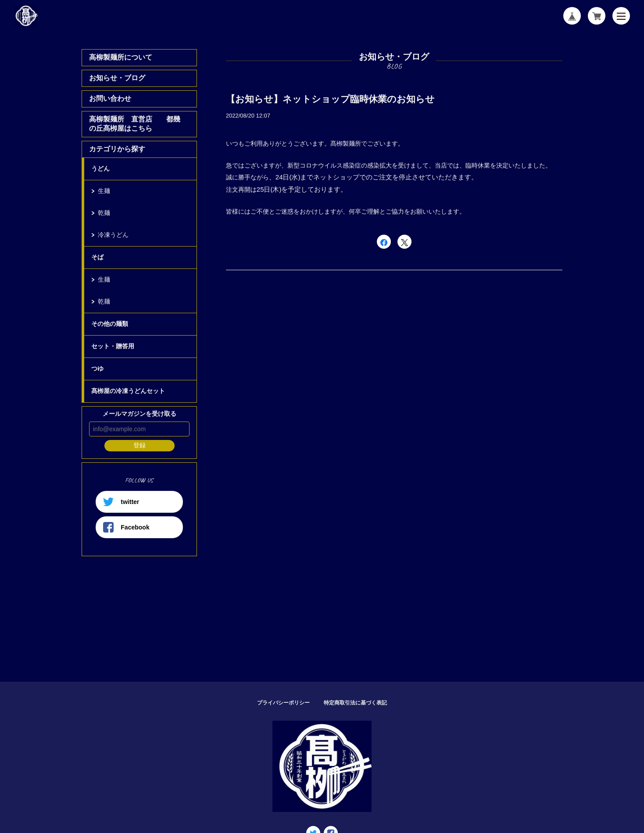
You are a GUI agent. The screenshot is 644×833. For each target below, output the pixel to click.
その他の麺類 (110, 324)
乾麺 (104, 213)
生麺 (104, 191)
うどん (100, 168)
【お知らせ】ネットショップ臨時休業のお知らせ (330, 99)
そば (97, 257)
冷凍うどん (113, 235)
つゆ (97, 368)
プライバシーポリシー (283, 703)
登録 (140, 445)
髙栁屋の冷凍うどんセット (128, 391)
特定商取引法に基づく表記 (355, 703)
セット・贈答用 (113, 346)
